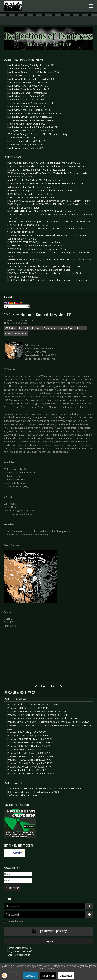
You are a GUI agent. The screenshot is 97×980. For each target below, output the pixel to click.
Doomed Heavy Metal (16, 334)
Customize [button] (66, 976)
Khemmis (81, 328)
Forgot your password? (20, 948)
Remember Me (15, 921)
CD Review (10, 328)
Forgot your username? (20, 951)
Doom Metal (50, 328)
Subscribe (12, 888)
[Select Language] (17, 306)
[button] (6, 692)
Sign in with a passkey (49, 931)
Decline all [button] (48, 976)
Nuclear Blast (66, 328)
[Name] (18, 874)
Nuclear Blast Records (30, 328)
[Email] (18, 880)
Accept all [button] (31, 976)
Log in (49, 941)
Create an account (19, 955)
